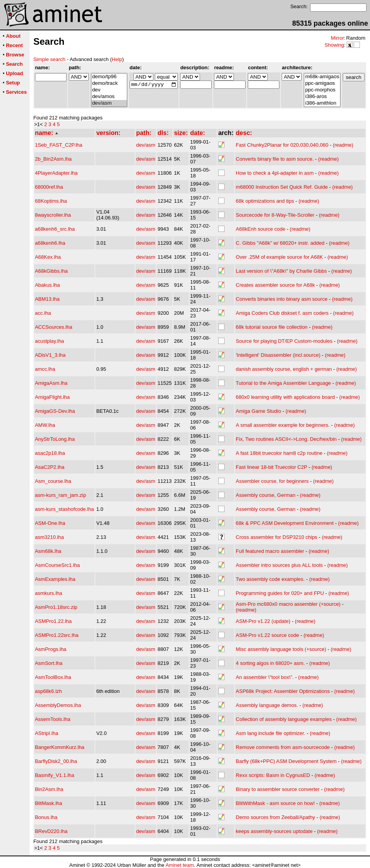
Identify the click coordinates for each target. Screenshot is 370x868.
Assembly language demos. (267, 705)
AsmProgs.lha (51, 649)
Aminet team (180, 865)
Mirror (337, 38)
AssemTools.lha (53, 719)
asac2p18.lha (50, 453)
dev (109, 90)
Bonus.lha (46, 817)
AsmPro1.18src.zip (56, 607)
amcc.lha (45, 369)
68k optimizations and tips (265, 201)
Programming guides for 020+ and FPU (280, 593)
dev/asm (109, 103)
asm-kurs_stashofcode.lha (65, 509)
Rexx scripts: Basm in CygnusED (273, 775)
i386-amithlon (322, 103)
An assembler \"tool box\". (265, 677)
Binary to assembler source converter (278, 789)
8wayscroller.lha (53, 215)
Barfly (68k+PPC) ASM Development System (286, 761)
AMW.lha (45, 425)
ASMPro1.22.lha (53, 621)
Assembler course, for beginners (272, 481)
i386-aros (322, 97)
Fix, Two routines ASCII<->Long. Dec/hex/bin (286, 439)
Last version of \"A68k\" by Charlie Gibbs (281, 271)
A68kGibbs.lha (52, 271)
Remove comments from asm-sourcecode (283, 747)
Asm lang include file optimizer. (270, 733)
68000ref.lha (49, 187)
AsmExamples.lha (55, 579)
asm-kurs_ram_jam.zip (60, 495)
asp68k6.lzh (48, 691)
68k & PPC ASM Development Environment (285, 523)
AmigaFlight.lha (53, 397)
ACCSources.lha (54, 327)
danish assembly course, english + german (284, 369)
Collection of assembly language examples (284, 719)
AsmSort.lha (49, 663)
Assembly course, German (266, 495)
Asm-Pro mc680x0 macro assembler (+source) (288, 604)
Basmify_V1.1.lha (55, 775)
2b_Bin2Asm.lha (53, 159)
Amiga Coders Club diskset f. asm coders (282, 313)
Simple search (49, 59)
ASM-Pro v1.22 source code (267, 635)
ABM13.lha (47, 299)
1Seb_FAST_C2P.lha (59, 145)
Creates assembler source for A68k (275, 285)
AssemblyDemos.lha (58, 705)
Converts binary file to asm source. (275, 159)
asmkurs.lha (49, 593)
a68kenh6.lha (50, 243)
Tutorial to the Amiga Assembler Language (283, 383)
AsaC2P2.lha (50, 467)
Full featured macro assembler (270, 551)
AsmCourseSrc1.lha (58, 565)
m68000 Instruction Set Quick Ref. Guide (282, 187)
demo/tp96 (109, 77)
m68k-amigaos (322, 77)
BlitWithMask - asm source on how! (275, 803)
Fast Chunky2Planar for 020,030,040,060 (282, 145)
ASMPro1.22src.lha (57, 635)
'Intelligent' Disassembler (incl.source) (278, 355)
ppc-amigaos (322, 83)
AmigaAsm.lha (51, 383)
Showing (334, 45)
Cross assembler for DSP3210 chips (277, 537)
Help (117, 59)
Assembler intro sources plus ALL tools (279, 565)
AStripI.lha (47, 733)
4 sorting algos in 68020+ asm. (270, 663)
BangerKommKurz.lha (60, 747)
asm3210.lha (49, 537)
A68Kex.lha (48, 257)
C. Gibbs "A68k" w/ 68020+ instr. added (280, 243)
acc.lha (43, 313)
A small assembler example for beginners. (283, 425)
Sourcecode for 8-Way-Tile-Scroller (275, 215)
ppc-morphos (322, 90)
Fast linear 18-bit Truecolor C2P (271, 467)
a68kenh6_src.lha (55, 229)
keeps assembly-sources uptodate (274, 831)
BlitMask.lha (49, 803)
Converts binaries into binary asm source (282, 299)
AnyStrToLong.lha (55, 439)
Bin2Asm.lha (49, 789)
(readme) (343, 145)
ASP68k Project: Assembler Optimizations (283, 691)
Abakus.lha (47, 285)
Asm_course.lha (53, 481)
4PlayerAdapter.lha (56, 173)
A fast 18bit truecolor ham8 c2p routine (279, 453)
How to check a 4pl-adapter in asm (275, 173)
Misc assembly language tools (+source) (281, 649)
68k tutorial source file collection (272, 327)
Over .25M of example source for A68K (279, 257)
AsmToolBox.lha (53, 677)
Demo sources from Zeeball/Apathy (275, 817)
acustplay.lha (50, 341)
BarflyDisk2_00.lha (56, 761)
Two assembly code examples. (270, 579)
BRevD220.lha (51, 831)
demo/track (109, 83)
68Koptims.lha (51, 201)
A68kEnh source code (260, 229)
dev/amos (109, 97)
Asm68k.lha (48, 551)
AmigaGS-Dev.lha (55, 411)
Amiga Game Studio (258, 411)
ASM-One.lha (50, 523)
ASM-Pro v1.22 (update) (263, 621)
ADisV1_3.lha (50, 355)
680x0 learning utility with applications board (285, 397)
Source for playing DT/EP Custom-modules (284, 341)
